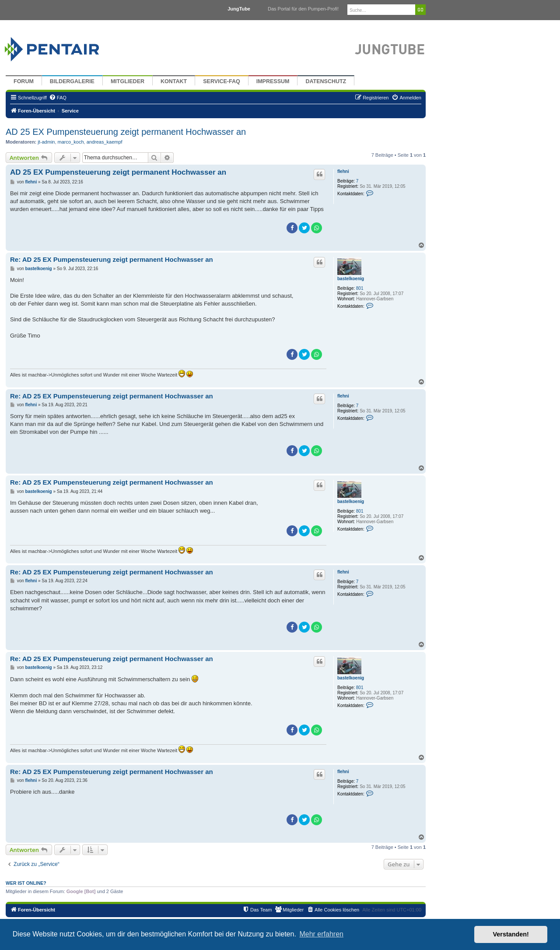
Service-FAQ (222, 81)
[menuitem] (58, 98)
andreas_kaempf (105, 142)
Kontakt (174, 81)
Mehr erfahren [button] (321, 934)
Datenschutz (326, 81)
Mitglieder (128, 81)
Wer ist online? (26, 883)
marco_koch (71, 142)
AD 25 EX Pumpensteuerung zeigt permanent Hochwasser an (126, 132)
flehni (343, 171)
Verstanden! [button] (511, 934)
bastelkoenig (351, 279)
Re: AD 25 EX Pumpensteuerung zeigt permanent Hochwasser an (112, 259)
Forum (24, 81)
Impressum (273, 81)
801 (360, 288)
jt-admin (46, 142)
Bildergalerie (72, 81)
